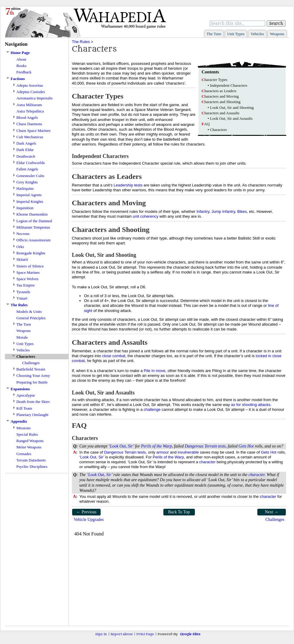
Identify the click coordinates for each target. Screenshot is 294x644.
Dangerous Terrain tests (205, 446)
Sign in (101, 634)
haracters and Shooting (221, 102)
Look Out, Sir (122, 446)
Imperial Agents (29, 195)
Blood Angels (27, 117)
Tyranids (23, 292)
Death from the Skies (33, 402)
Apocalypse (26, 395)
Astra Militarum (29, 105)
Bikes (242, 211)
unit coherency (146, 216)
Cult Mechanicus (30, 137)
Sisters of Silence (30, 266)
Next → (272, 512)
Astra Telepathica (30, 111)
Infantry (203, 211)
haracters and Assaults (220, 113)
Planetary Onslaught (32, 415)
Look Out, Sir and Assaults (231, 118)
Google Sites (190, 634)
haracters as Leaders (219, 91)
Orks (20, 247)
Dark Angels (26, 143)
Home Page (20, 53)
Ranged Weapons (30, 441)
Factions (18, 79)
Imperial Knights (30, 201)
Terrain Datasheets (31, 460)
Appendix (19, 421)
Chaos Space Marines (33, 131)
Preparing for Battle (32, 382)
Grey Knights (27, 182)
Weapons (277, 34)
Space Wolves (27, 279)
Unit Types (236, 34)
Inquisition (25, 208)
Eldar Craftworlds (31, 163)
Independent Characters (229, 85)
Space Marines (28, 272)
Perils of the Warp (156, 446)
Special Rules (27, 434)
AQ (206, 124)
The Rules (19, 305)
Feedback (24, 72)
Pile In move (155, 371)
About (21, 59)
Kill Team (24, 408)
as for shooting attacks (251, 405)
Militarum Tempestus (33, 227)
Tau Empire (26, 285)
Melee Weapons (29, 447)
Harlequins (25, 188)
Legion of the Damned (34, 221)
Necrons (23, 234)
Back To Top (179, 512)
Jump (216, 211)
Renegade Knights (31, 253)
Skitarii (22, 259)
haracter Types (214, 80)
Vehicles (257, 34)
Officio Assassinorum (33, 240)
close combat (114, 356)
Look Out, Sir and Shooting (232, 107)
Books (21, 66)
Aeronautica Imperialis (34, 98)
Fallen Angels (27, 169)
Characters (219, 130)
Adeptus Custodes (31, 92)
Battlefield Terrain (31, 369)
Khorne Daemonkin (32, 214)
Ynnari (22, 298)
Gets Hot (246, 446)
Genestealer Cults (30, 176)
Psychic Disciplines (32, 466)
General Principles (31, 318)
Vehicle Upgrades (89, 520)
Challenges (31, 363)
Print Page (145, 634)
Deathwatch (26, 156)
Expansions (20, 389)
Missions (23, 428)
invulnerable (188, 452)
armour (163, 452)
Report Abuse (122, 634)
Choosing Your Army (33, 376)
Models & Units (29, 312)
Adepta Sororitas (30, 85)
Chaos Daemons (29, 124)
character (207, 462)
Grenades (24, 454)
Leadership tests (128, 185)
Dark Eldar (25, 150)
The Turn (214, 34)
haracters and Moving (220, 96)
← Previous (87, 512)
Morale (22, 337)
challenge (152, 409)
